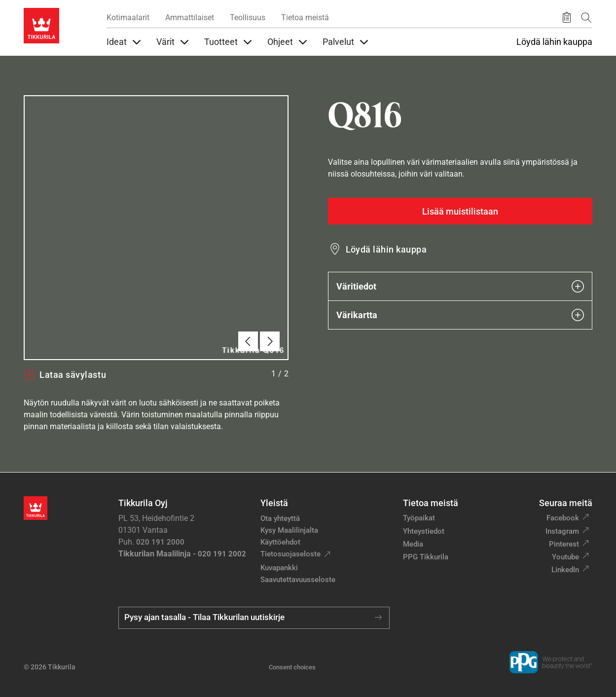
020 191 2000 (160, 542)
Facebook (563, 518)
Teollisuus (248, 18)
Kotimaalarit (128, 18)
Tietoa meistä (305, 18)
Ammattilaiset (190, 18)
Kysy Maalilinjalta (289, 530)
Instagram (562, 531)
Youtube (565, 557)
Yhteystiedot (424, 531)
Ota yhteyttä (280, 518)
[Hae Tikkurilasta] (586, 18)
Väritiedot (460, 286)
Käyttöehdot (280, 542)
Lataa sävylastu (65, 374)
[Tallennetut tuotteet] (567, 18)
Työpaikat (419, 518)
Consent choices (292, 667)
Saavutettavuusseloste (298, 580)
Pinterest (564, 544)
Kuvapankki (279, 568)
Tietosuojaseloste (290, 554)
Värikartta (460, 315)
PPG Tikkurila (426, 557)
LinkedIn (565, 570)
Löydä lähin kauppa (554, 42)
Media (413, 544)
